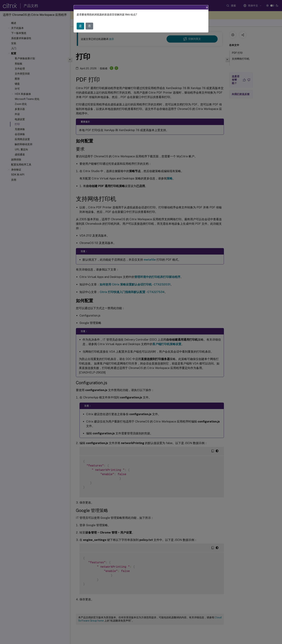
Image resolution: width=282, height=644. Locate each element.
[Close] (207, 7)
